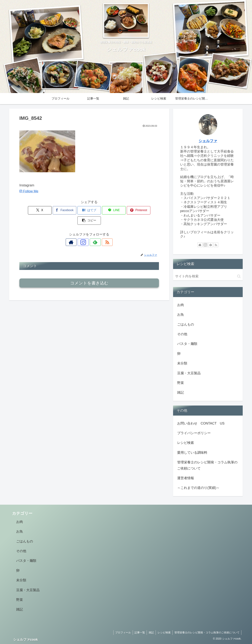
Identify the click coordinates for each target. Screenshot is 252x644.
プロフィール (122, 632)
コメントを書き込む (89, 273)
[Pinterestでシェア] (124, 210)
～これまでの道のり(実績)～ (198, 488)
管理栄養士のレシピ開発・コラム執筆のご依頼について (207, 465)
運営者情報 (186, 478)
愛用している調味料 (192, 453)
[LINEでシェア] (101, 210)
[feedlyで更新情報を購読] (93, 232)
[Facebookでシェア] (54, 210)
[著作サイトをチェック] (76, 232)
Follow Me (29, 191)
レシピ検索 (186, 443)
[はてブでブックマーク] (77, 210)
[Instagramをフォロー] (85, 232)
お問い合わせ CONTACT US (201, 423)
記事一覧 (139, 632)
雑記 (151, 632)
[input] (208, 276)
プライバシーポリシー (194, 433)
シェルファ (208, 141)
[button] (148, 210)
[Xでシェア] (31, 210)
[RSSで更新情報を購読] (102, 232)
